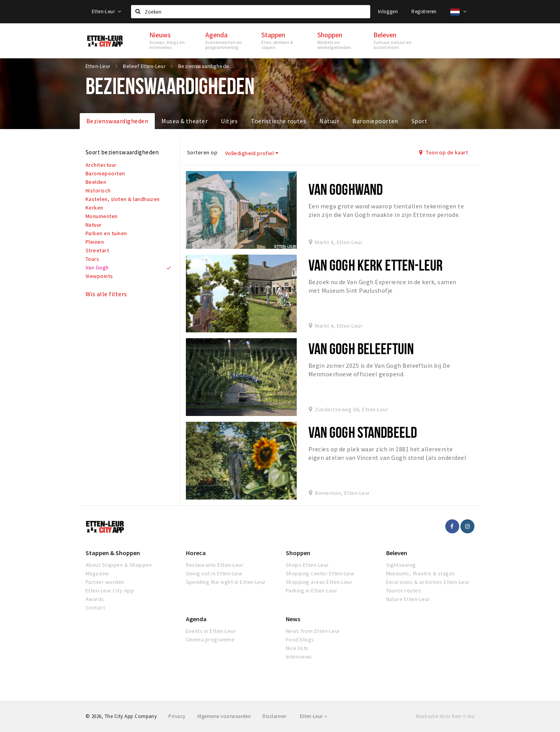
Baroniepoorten (375, 121)
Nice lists (297, 648)
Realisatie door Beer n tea (445, 716)
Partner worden (105, 582)
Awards (95, 599)
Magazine (97, 573)
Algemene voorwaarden (224, 716)
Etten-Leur (107, 11)
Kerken (94, 208)
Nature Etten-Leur (408, 599)
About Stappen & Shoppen (119, 565)
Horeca (196, 553)
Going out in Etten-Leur (214, 573)
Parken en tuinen (106, 233)
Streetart (97, 250)
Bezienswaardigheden (117, 121)
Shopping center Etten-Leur (320, 573)
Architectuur (101, 165)
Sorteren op (202, 152)
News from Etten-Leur (313, 631)
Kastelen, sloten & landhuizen (123, 199)
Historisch (98, 190)
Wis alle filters (106, 294)
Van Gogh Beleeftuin (361, 349)
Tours (92, 259)
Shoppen (298, 553)
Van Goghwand (346, 189)
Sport (419, 121)
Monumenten (102, 216)
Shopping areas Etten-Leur (319, 582)
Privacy (177, 716)
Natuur (329, 121)
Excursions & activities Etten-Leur (428, 582)
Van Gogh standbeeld (363, 432)
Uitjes (229, 121)
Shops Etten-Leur (307, 565)
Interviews (299, 657)
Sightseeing (401, 565)
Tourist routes (404, 590)
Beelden (96, 182)
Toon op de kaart (444, 152)
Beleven (397, 553)
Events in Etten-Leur (211, 631)
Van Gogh (97, 267)
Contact (95, 608)
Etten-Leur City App (110, 590)
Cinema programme (210, 639)
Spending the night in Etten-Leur (226, 582)
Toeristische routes (278, 121)
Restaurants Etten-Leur (215, 565)
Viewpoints (99, 276)
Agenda (196, 619)
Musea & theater (185, 121)
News (293, 619)
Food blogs (300, 639)
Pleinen (95, 242)
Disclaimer (274, 716)
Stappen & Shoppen (113, 553)
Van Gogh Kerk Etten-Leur (376, 265)
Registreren (424, 11)
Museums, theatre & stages (421, 573)
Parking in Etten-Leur (311, 590)
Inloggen (388, 11)
